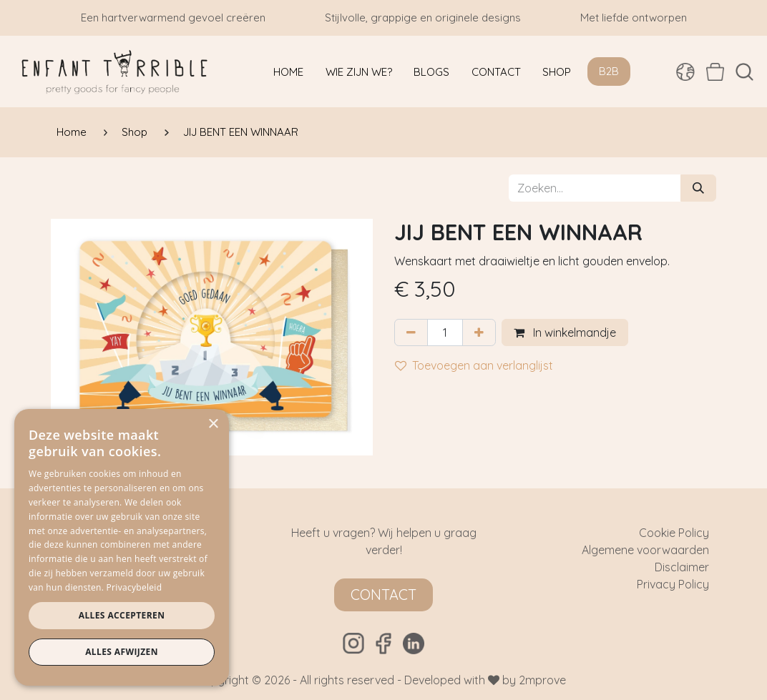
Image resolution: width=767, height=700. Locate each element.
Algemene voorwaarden (645, 550)
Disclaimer (682, 567)
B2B (609, 71)
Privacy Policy (673, 584)
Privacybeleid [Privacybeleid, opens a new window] (135, 587)
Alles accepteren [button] (122, 615)
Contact (383, 595)
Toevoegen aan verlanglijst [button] (474, 365)
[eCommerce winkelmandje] (715, 72)
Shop (135, 132)
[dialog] (122, 547)
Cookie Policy (674, 533)
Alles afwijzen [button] (122, 652)
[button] (744, 72)
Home (72, 132)
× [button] (213, 424)
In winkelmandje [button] (565, 332)
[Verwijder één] (411, 332)
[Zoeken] (698, 188)
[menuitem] (288, 72)
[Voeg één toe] (479, 332)
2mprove (542, 680)
